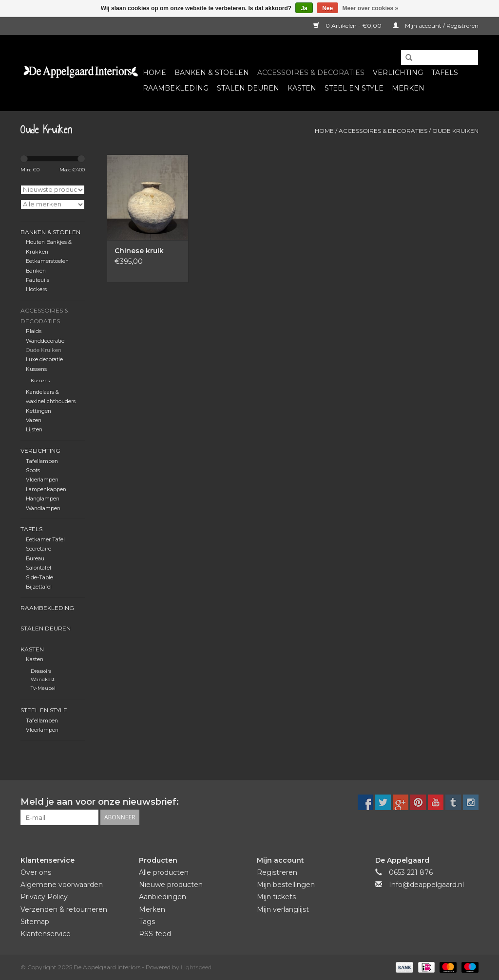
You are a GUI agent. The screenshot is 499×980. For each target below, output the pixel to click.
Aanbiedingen (163, 897)
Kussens (36, 369)
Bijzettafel (39, 587)
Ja (304, 8)
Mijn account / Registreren (436, 26)
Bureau (35, 559)
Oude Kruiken (455, 131)
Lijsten (34, 430)
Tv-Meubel (43, 688)
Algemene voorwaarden (62, 885)
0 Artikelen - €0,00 (348, 26)
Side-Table (39, 578)
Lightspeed (196, 967)
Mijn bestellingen (286, 885)
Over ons (36, 872)
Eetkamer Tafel (45, 540)
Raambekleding (176, 88)
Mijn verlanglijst (283, 909)
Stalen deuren (248, 88)
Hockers (36, 289)
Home (154, 73)
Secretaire (38, 549)
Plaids (34, 331)
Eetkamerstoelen (47, 261)
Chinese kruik (139, 251)
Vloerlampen (42, 480)
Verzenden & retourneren (64, 909)
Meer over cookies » (371, 8)
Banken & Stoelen (212, 73)
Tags (147, 922)
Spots (33, 471)
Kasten (302, 88)
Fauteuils (38, 280)
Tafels (445, 73)
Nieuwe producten (171, 885)
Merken (408, 88)
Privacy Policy (44, 897)
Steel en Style (354, 88)
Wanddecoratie (45, 341)
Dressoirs (41, 671)
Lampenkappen (46, 490)
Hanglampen (43, 499)
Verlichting (398, 73)
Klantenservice (46, 934)
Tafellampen (42, 461)
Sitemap (35, 922)
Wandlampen (43, 508)
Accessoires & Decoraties (311, 73)
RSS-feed (155, 934)
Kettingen (38, 411)
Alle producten (164, 872)
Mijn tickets (276, 897)
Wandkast (43, 679)
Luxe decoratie (44, 360)
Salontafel (38, 568)
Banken (36, 271)
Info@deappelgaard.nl (426, 885)
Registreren (277, 872)
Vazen (34, 420)
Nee (327, 8)
